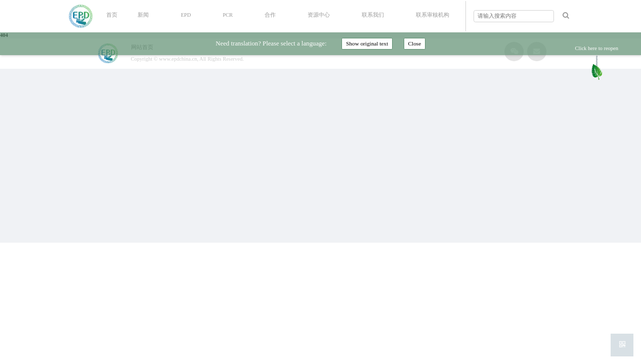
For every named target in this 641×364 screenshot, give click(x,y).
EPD (186, 15)
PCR (228, 15)
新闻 (143, 15)
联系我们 (373, 15)
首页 (112, 15)
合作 (270, 15)
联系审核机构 (433, 15)
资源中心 (319, 15)
